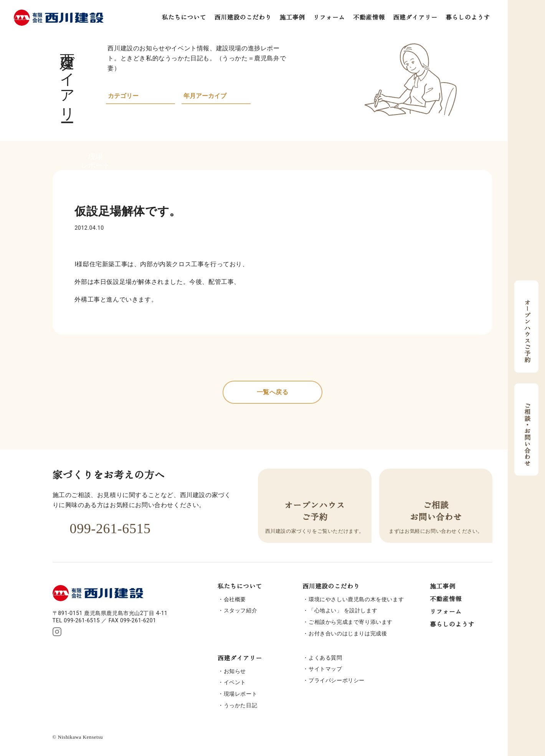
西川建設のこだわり (243, 17)
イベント (235, 682)
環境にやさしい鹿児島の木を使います (356, 599)
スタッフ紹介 (241, 610)
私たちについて (184, 17)
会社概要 (235, 599)
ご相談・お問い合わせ (527, 430)
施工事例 (292, 17)
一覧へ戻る (273, 392)
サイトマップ (325, 669)
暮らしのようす (468, 17)
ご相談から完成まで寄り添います (351, 622)
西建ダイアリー (415, 17)
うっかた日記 (241, 705)
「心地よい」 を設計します (343, 610)
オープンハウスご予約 (527, 326)
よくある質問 (325, 658)
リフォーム (329, 17)
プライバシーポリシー (337, 680)
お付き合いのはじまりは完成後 (348, 633)
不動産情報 (369, 17)
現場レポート (241, 694)
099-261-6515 (102, 529)
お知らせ (235, 671)
